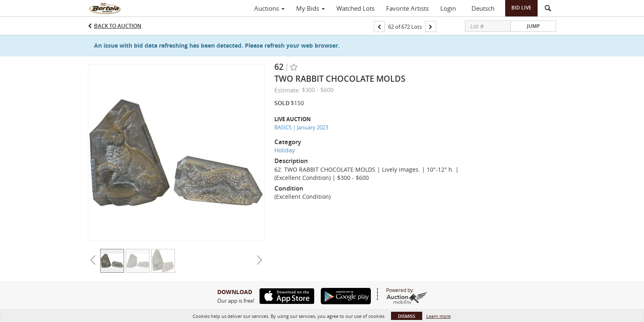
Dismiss (407, 316)
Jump (533, 26)
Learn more (438, 316)
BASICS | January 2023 (301, 127)
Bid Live (521, 8)
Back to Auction (118, 26)
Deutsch (483, 8)
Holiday (285, 150)
